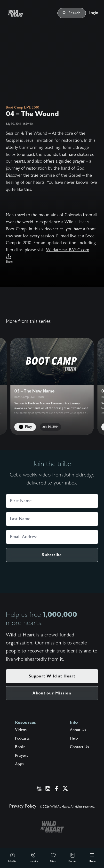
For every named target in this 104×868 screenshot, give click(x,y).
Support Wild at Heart (52, 676)
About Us (78, 730)
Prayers (22, 756)
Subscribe (52, 555)
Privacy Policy (23, 806)
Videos (21, 730)
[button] (52, 259)
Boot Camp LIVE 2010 (23, 108)
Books (72, 858)
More (92, 858)
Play (25, 427)
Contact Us (79, 747)
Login (93, 13)
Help (74, 738)
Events (33, 858)
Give (53, 858)
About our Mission (52, 693)
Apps (19, 764)
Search (72, 13)
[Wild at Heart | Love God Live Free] (21, 13)
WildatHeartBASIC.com (68, 250)
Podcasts (22, 738)
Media (12, 858)
